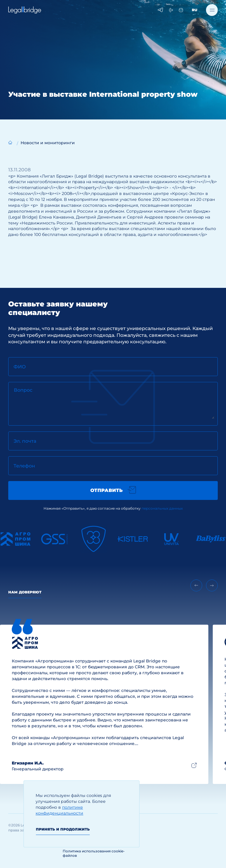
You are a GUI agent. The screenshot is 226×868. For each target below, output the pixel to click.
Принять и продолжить (63, 829)
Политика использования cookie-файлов (94, 853)
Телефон (24, 466)
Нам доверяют (25, 592)
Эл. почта (25, 441)
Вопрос (23, 390)
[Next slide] (212, 585)
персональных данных (162, 508)
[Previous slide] (196, 585)
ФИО (20, 367)
